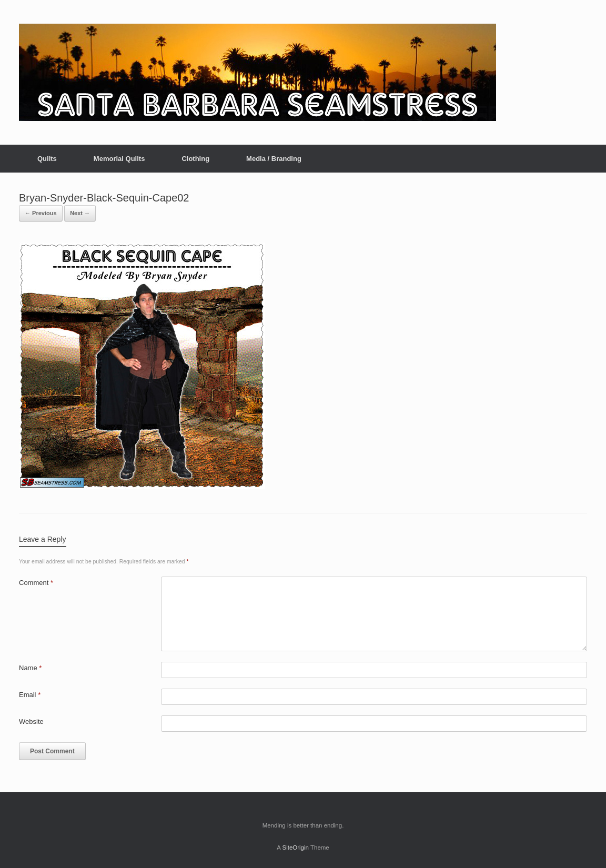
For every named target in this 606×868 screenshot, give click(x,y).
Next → (80, 213)
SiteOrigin (295, 847)
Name (30, 668)
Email (30, 695)
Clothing (195, 159)
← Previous (41, 213)
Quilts (47, 159)
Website (31, 721)
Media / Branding (274, 159)
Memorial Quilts (119, 159)
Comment (36, 583)
